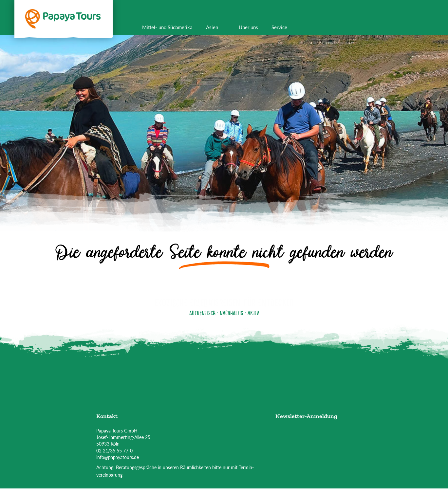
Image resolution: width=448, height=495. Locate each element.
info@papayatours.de (118, 457)
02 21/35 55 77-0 (114, 451)
